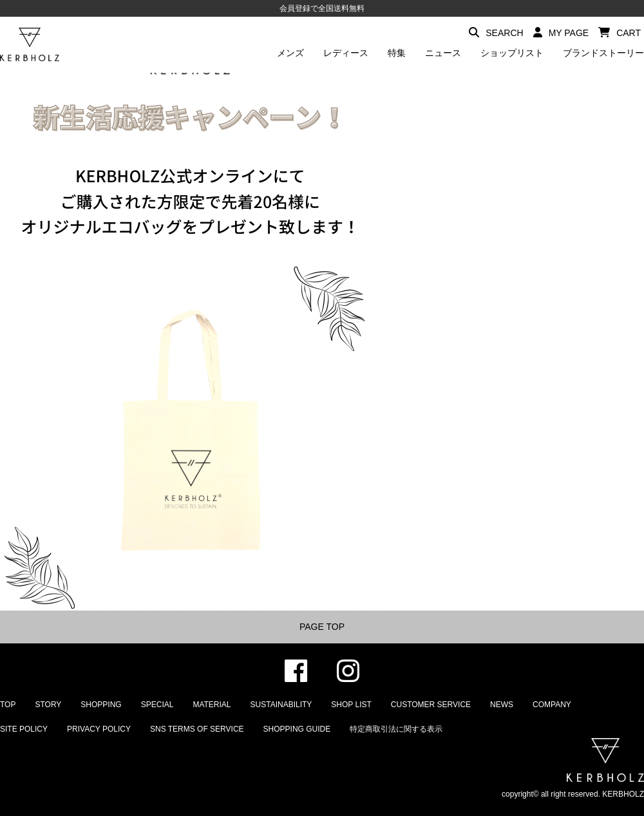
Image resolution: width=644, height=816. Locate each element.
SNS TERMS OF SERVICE (197, 729)
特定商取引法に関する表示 (396, 729)
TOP (8, 705)
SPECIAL (157, 705)
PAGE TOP (322, 627)
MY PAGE (561, 33)
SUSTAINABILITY (281, 705)
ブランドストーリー (603, 53)
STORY (48, 705)
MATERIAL (212, 705)
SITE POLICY (24, 729)
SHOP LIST (351, 705)
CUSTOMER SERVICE (431, 705)
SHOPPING (101, 705)
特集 (397, 53)
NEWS (502, 705)
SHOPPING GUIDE (297, 729)
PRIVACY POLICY (99, 729)
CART (620, 33)
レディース (346, 53)
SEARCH (496, 33)
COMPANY (552, 705)
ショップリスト (512, 53)
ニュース (443, 53)
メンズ (290, 53)
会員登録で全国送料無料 (322, 8)
